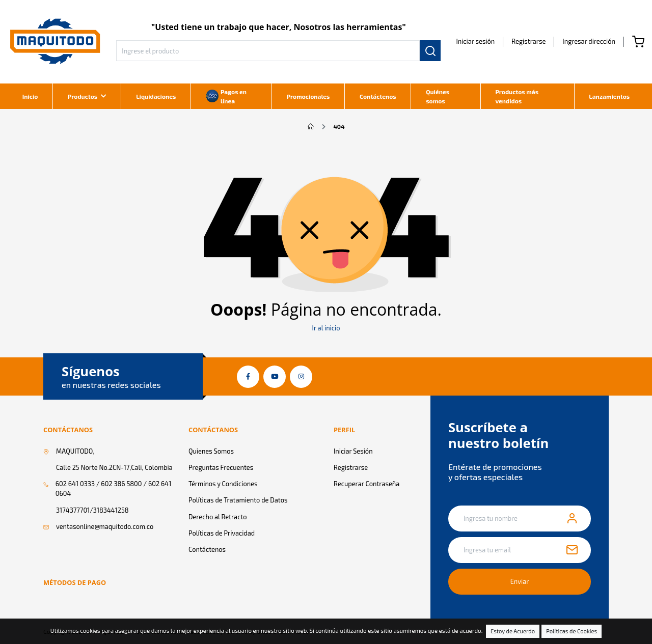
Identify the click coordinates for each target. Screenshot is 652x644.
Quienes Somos (211, 451)
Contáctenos (378, 96)
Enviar (520, 581)
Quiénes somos (438, 96)
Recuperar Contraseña (366, 484)
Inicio (30, 96)
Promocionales (308, 96)
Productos (83, 96)
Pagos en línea (226, 96)
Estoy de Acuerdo (513, 631)
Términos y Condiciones (223, 484)
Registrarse (528, 41)
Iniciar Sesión (353, 451)
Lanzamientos (609, 96)
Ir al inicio (326, 328)
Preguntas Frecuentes (221, 467)
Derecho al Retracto (218, 517)
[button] (589, 41)
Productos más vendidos (517, 96)
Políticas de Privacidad (222, 533)
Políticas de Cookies (572, 631)
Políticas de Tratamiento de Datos (238, 500)
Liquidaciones (156, 96)
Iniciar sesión (475, 41)
